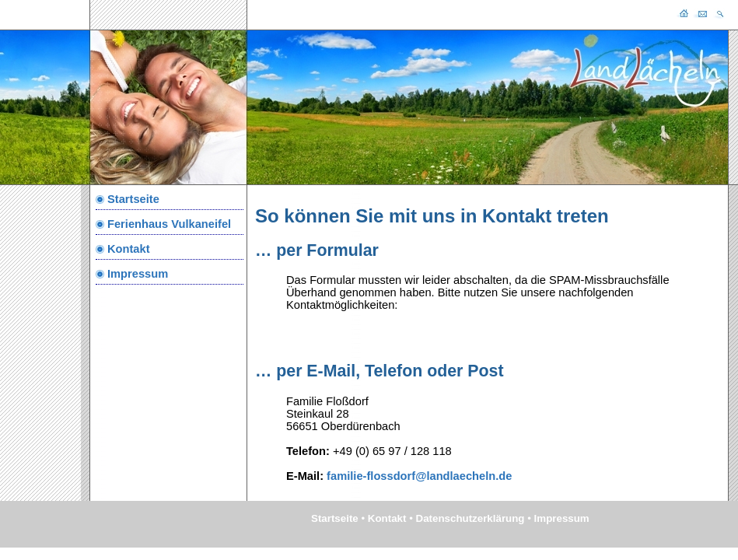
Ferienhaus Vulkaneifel (169, 224)
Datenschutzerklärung (470, 518)
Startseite (133, 199)
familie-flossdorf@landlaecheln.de (418, 476)
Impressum (138, 274)
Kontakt (129, 249)
